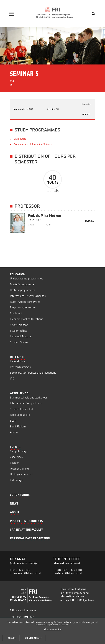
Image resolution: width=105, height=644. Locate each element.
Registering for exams (23, 307)
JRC (12, 378)
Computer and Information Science (33, 144)
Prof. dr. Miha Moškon (44, 215)
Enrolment (16, 313)
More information (53, 630)
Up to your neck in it (22, 474)
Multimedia (20, 139)
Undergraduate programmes (26, 278)
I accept (11, 639)
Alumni (14, 432)
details (90, 221)
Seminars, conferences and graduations (33, 373)
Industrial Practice (21, 336)
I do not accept (33, 639)
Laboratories (17, 361)
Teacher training (19, 469)
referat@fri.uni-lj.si (69, 573)
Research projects (20, 367)
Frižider (14, 463)
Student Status (19, 342)
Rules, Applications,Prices (25, 302)
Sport (13, 421)
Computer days (19, 451)
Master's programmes (23, 284)
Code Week (17, 457)
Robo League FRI (20, 415)
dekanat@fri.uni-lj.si (27, 573)
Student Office (19, 331)
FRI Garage (16, 480)
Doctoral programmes (23, 290)
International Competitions (26, 403)
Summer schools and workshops (29, 398)
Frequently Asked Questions (26, 319)
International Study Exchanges (28, 296)
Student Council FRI (21, 409)
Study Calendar (19, 325)
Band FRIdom (18, 426)
